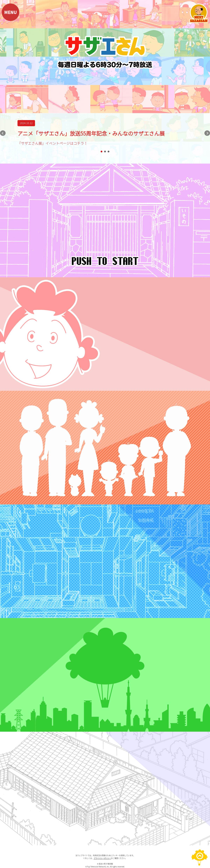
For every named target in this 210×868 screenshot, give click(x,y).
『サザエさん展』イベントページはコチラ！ (52, 143)
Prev (3, 133)
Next (207, 133)
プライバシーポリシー (102, 858)
